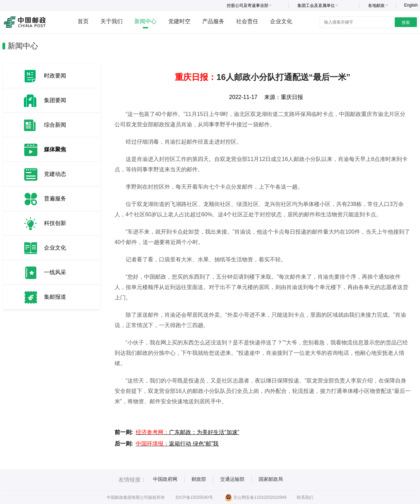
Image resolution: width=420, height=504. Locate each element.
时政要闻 (55, 76)
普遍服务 (55, 199)
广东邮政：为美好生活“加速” (187, 432)
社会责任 (247, 21)
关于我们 (111, 21)
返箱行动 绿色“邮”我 (177, 444)
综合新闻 (55, 125)
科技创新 (55, 223)
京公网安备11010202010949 (256, 497)
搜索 (406, 22)
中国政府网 (165, 479)
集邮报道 (55, 297)
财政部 (199, 479)
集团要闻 (55, 100)
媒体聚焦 (55, 149)
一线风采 (55, 272)
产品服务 (213, 21)
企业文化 (281, 21)
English (411, 5)
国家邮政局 (271, 479)
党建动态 (55, 174)
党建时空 (179, 21)
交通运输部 (232, 479)
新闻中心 (145, 21)
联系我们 (305, 497)
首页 (83, 21)
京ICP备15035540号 (194, 497)
